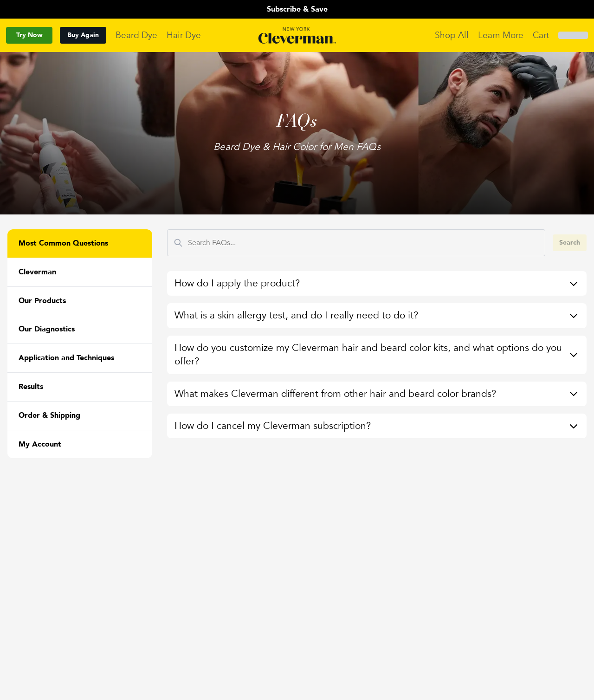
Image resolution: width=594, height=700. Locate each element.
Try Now (29, 35)
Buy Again (83, 35)
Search (570, 243)
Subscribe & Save (297, 9)
